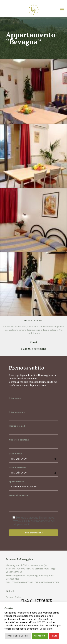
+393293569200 (14, 573)
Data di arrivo (33, 458)
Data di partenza (33, 472)
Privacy (9, 598)
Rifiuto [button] (54, 636)
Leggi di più (46, 629)
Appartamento (33, 486)
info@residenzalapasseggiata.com (30, 577)
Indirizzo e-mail (33, 430)
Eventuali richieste (33, 504)
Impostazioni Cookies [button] (18, 636)
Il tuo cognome (33, 416)
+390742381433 (25, 570)
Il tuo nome (33, 402)
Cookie (18, 598)
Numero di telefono (33, 444)
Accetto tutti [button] (40, 636)
